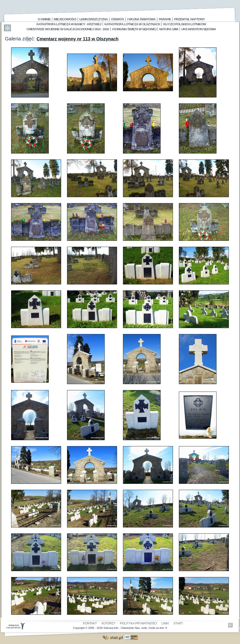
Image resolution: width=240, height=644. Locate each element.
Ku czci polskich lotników (185, 24)
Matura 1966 (169, 29)
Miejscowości (65, 19)
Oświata (118, 19)
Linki (165, 623)
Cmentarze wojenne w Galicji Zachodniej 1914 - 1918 (68, 29)
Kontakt (90, 623)
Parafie (165, 19)
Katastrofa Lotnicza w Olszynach (132, 24)
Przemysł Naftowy (190, 19)
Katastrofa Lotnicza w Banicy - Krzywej (69, 24)
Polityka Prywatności (138, 623)
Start (178, 623)
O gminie (44, 19)
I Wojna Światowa (141, 19)
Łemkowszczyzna (94, 19)
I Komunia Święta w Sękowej (134, 29)
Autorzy (108, 623)
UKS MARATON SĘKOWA (199, 29)
